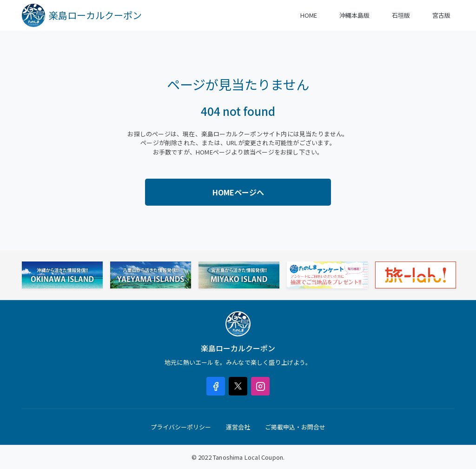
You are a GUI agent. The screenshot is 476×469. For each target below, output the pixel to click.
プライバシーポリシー (181, 427)
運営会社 (238, 427)
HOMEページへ (238, 192)
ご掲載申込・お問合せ (295, 427)
